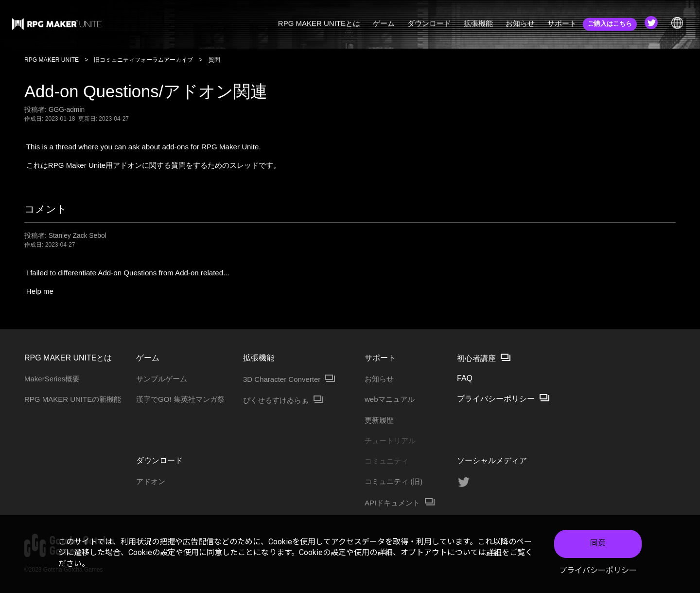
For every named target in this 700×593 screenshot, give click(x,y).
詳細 (494, 552)
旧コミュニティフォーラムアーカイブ (143, 60)
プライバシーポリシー (598, 570)
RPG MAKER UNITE (52, 60)
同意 (598, 543)
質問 (214, 60)
